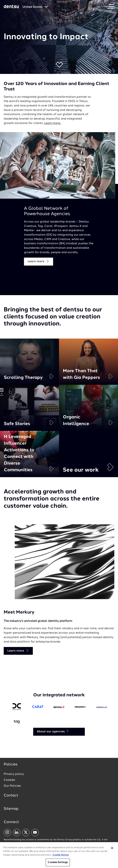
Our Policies (12, 786)
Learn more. (53, 123)
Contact (11, 796)
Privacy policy (14, 774)
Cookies (9, 780)
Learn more (39, 261)
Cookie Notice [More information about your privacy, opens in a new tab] (61, 857)
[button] (59, 65)
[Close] (112, 850)
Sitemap (11, 809)
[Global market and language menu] (35, 7)
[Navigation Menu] (112, 7)
